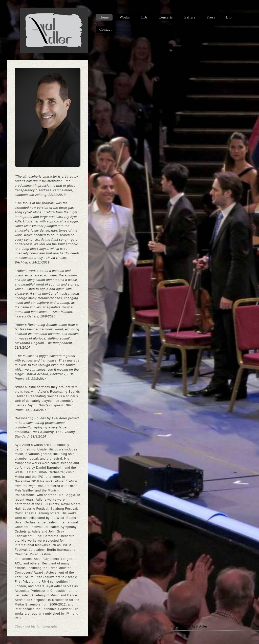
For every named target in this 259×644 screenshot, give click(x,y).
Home (104, 17)
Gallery (190, 17)
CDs (144, 17)
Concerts (166, 17)
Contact (106, 30)
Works (125, 17)
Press (211, 17)
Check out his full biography (36, 627)
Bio (229, 17)
